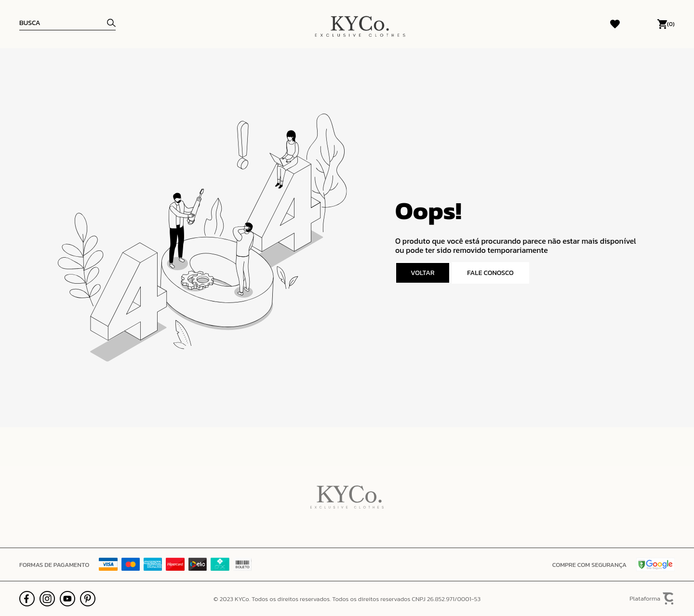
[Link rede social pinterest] (88, 599)
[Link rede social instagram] (47, 599)
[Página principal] (360, 24)
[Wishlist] (615, 24)
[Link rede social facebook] (27, 599)
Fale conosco (490, 273)
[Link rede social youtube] (67, 599)
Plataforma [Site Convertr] (652, 599)
